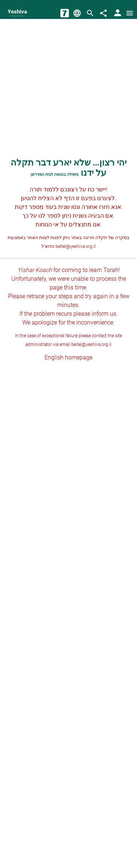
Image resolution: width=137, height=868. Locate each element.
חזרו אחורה (96, 207)
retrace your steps (50, 296)
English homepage (68, 357)
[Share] (103, 13)
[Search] (90, 13)
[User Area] (118, 13)
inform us (104, 314)
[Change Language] (77, 13)
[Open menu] (130, 13)
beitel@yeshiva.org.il (76, 246)
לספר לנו (50, 216)
